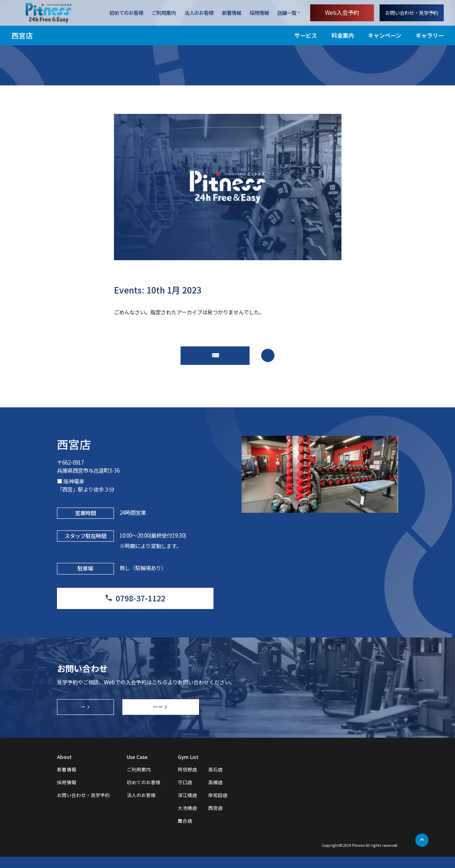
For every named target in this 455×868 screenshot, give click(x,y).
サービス (306, 35)
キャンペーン (385, 35)
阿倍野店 (187, 781)
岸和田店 (218, 807)
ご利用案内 (164, 13)
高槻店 (215, 794)
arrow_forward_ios (270, 357)
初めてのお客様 (126, 13)
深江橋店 (187, 807)
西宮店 (22, 35)
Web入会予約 (342, 12)
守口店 (185, 794)
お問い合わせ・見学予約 (412, 13)
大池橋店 (187, 819)
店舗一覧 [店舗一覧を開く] (287, 13)
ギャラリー (430, 35)
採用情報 (259, 13)
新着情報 (232, 13)
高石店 (215, 781)
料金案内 (343, 35)
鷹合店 (185, 832)
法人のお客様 (199, 13)
